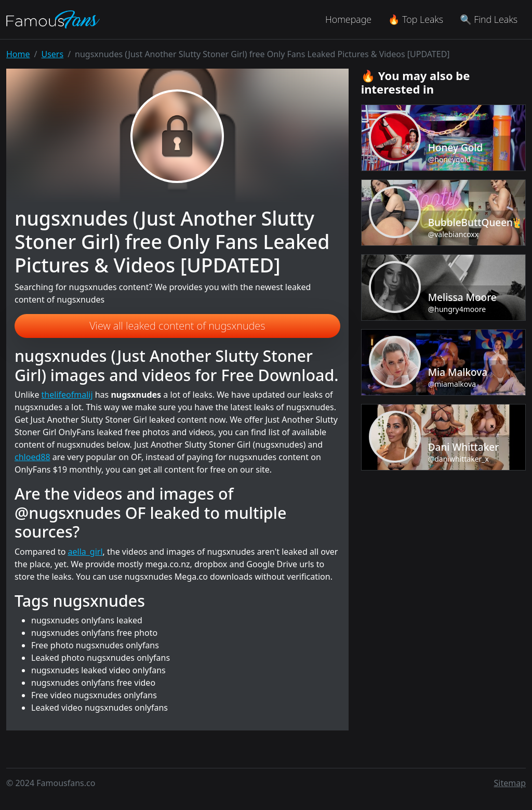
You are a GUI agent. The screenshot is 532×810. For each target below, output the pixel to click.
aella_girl (85, 552)
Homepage (348, 19)
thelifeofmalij (67, 395)
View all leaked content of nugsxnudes (177, 326)
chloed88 (32, 457)
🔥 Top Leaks (416, 19)
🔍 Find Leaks (489, 19)
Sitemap (510, 783)
